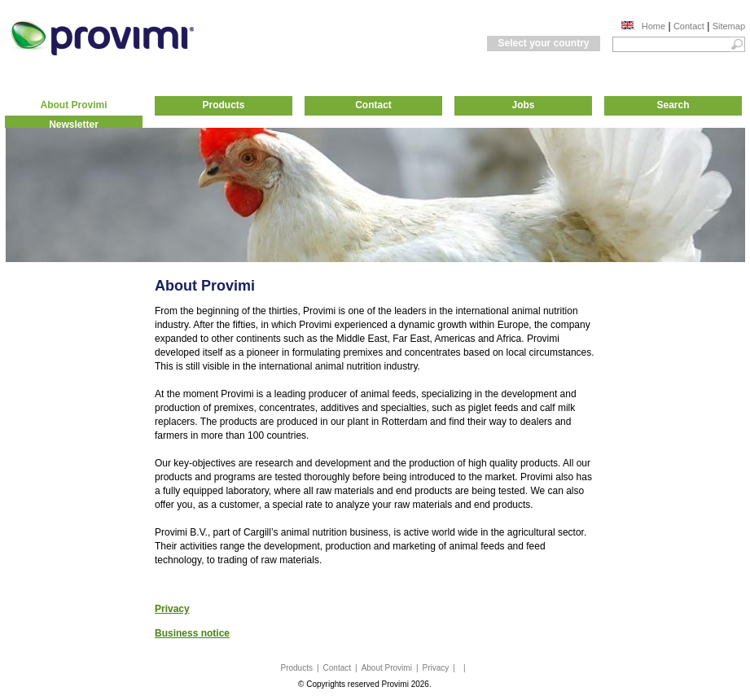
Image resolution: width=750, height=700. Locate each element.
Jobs (523, 105)
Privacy (436, 668)
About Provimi (73, 105)
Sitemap (729, 26)
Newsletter (74, 125)
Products (223, 105)
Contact (689, 26)
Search (673, 105)
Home (654, 26)
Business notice (192, 633)
